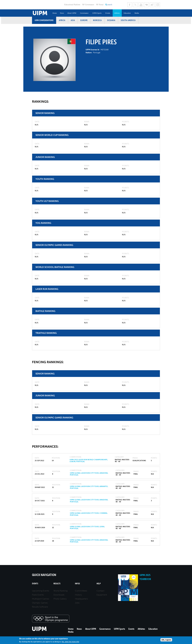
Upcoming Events (41, 591)
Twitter (135, 5)
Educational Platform (72, 5)
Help (99, 584)
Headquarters (81, 599)
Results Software (40, 607)
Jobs (77, 603)
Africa (62, 20)
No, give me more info (70, 642)
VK (146, 5)
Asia (73, 20)
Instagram (158, 5)
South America (128, 20)
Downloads (59, 595)
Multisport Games (41, 599)
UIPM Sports (97, 13)
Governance (84, 13)
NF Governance (88, 5)
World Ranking (60, 591)
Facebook (130, 5)
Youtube (141, 5)
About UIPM (72, 13)
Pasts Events (38, 595)
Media (137, 13)
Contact (100, 591)
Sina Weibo (152, 5)
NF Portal (100, 5)
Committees (81, 591)
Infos (77, 584)
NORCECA (97, 20)
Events (108, 13)
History (78, 595)
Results (57, 584)
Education (127, 13)
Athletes (117, 13)
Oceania (111, 20)
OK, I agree (166, 640)
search (110, 5)
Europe (84, 20)
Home (55, 13)
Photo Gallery (60, 599)
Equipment (102, 595)
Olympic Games (40, 603)
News (62, 13)
